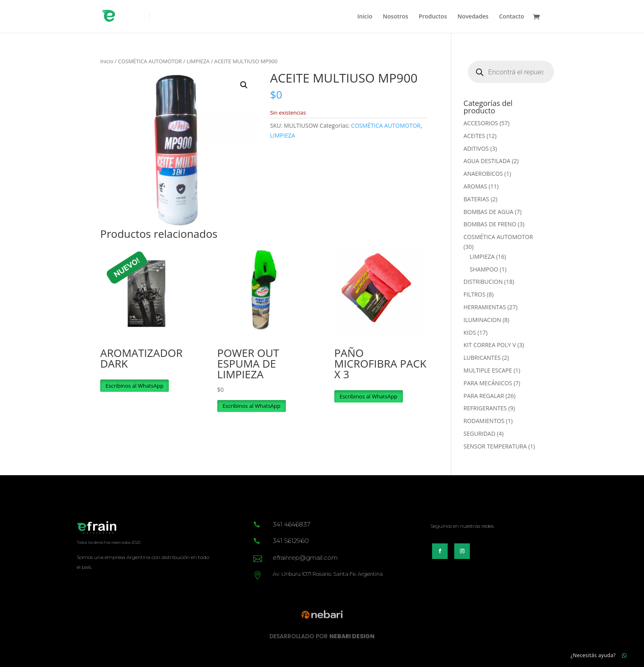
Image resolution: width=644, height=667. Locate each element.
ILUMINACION (482, 320)
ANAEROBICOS (483, 174)
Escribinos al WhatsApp (135, 386)
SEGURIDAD (480, 434)
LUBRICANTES (482, 358)
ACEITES (475, 136)
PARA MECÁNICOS (488, 383)
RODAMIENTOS (484, 421)
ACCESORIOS (481, 123)
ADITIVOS (476, 148)
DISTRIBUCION (483, 282)
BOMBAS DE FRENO (490, 224)
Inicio (365, 17)
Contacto (512, 17)
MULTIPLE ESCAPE (488, 370)
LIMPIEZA (198, 61)
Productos (433, 17)
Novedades (473, 17)
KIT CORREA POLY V (490, 345)
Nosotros (396, 17)
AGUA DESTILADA (487, 161)
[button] (244, 85)
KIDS (470, 332)
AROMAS (476, 186)
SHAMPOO (484, 269)
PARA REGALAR (484, 396)
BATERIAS (476, 199)
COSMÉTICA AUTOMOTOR (150, 61)
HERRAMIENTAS (485, 307)
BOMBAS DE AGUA (489, 212)
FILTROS (475, 294)
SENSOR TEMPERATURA (495, 446)
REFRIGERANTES (485, 408)
